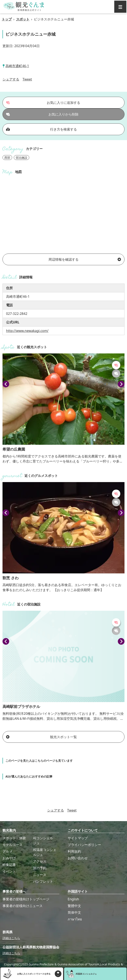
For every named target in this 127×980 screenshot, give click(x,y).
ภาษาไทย (75, 919)
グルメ (8, 851)
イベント (9, 871)
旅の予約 (40, 868)
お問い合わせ (78, 858)
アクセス (40, 861)
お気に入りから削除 (42, 114)
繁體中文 (74, 906)
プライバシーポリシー (84, 845)
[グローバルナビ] (120, 7)
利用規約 (74, 851)
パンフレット (43, 881)
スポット (23, 19)
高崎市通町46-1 (17, 66)
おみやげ (9, 858)
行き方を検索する (41, 129)
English (73, 899)
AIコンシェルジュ (43, 841)
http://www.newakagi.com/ (27, 331)
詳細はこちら (11, 938)
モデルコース (13, 845)
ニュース (40, 875)
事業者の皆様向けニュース (23, 906)
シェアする (11, 79)
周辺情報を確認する (85, 259)
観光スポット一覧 (41, 737)
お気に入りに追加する (43, 103)
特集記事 (9, 865)
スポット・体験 (14, 838)
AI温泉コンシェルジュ (45, 852)
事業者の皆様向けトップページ (26, 899)
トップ (7, 19)
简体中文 (74, 912)
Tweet (27, 79)
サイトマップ (78, 838)
